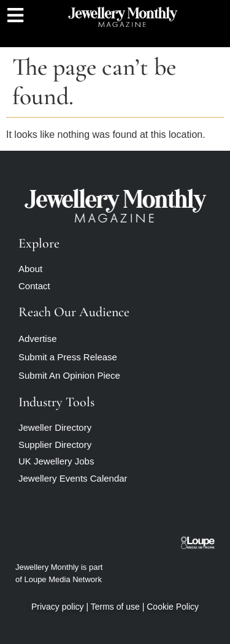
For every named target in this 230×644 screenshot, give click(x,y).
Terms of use (115, 607)
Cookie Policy (173, 607)
